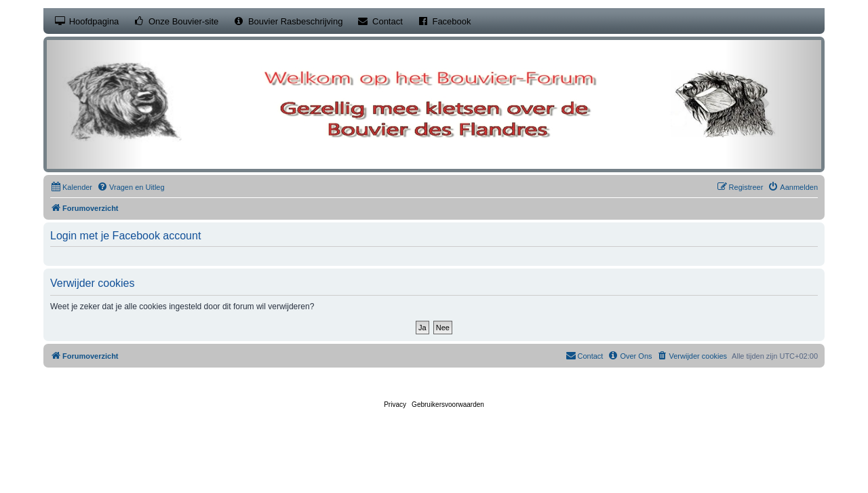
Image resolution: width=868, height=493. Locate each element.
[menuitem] (71, 187)
